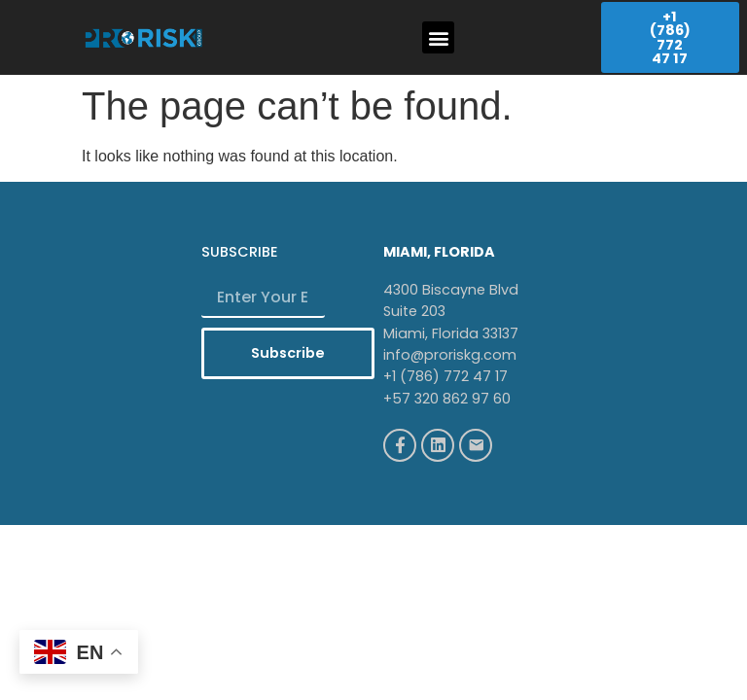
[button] (438, 37)
